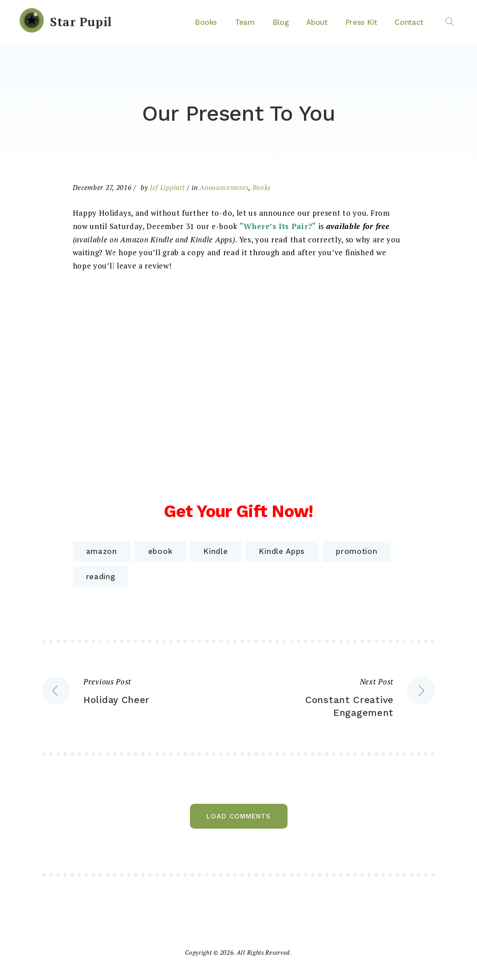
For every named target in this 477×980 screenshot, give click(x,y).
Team (245, 22)
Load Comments (238, 816)
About (317, 22)
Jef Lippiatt (167, 187)
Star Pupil (81, 22)
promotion (357, 551)
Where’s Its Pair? (278, 226)
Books (206, 22)
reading (101, 577)
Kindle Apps (282, 551)
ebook (160, 551)
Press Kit (361, 22)
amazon (102, 551)
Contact (409, 22)
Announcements (224, 187)
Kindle (215, 551)
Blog (281, 22)
